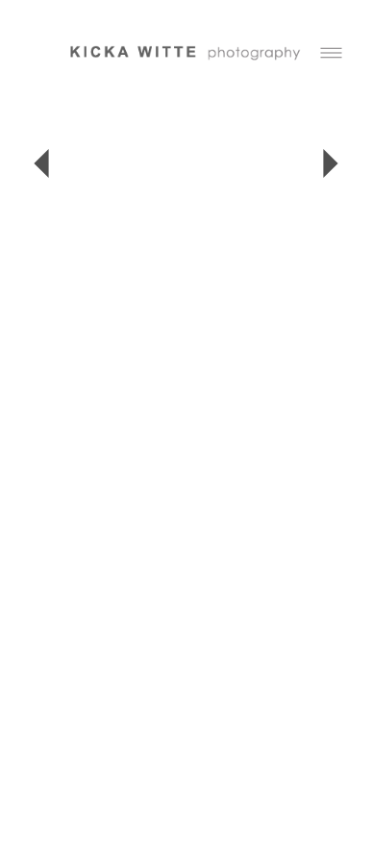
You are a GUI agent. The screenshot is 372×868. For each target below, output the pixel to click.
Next (331, 164)
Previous (41, 164)
